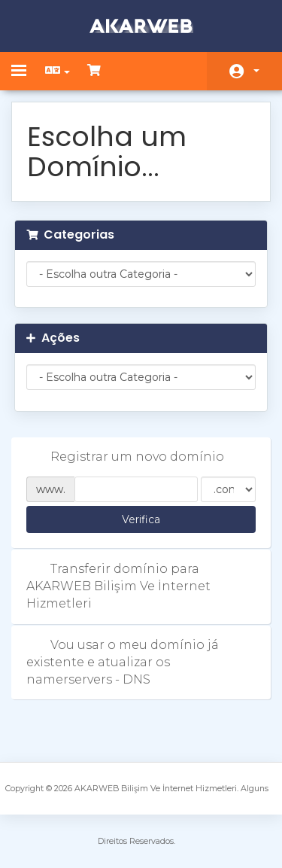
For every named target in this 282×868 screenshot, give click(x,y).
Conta (256, 71)
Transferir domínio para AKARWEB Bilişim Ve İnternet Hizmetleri (118, 586)
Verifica (141, 519)
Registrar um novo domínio (125, 457)
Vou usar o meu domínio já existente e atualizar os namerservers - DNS (123, 662)
